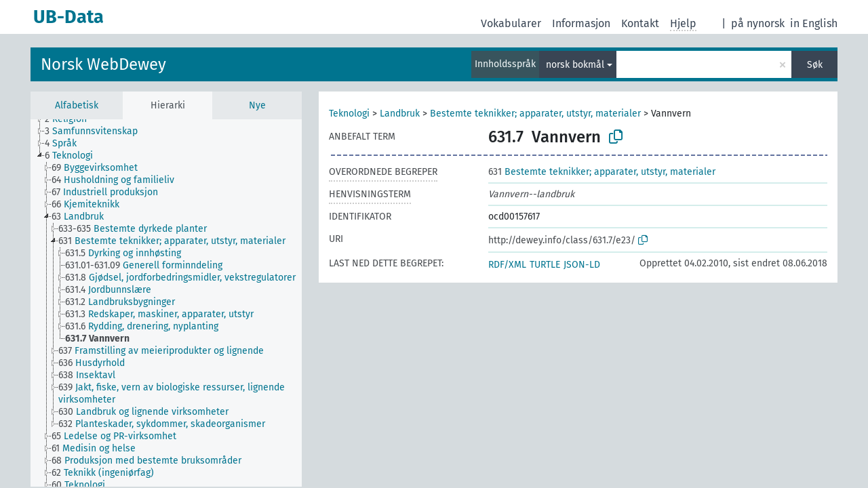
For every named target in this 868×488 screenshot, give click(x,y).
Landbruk (400, 114)
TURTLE (545, 265)
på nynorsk (758, 23)
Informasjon (581, 23)
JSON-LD (582, 265)
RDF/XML (507, 265)
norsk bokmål (575, 65)
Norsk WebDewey (103, 64)
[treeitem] (72, 119)
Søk (815, 65)
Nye (257, 105)
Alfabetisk (77, 105)
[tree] (166, 303)
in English (814, 23)
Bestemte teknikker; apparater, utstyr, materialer (535, 114)
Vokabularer (511, 23)
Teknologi (349, 114)
